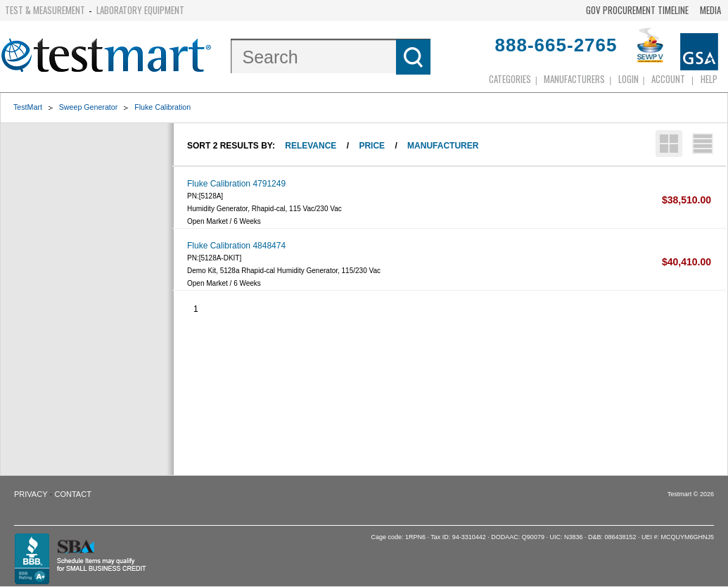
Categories (510, 79)
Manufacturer (443, 146)
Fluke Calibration (162, 107)
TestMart (28, 107)
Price (372, 146)
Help (709, 79)
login (628, 79)
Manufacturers (574, 79)
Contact (73, 494)
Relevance (311, 146)
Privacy (31, 494)
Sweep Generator (89, 107)
